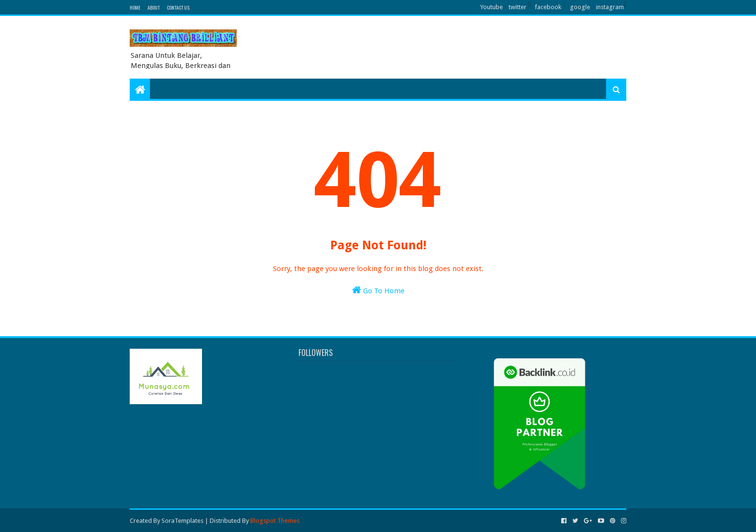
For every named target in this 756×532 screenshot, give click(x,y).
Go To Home (378, 290)
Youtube (492, 7)
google (580, 7)
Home (135, 7)
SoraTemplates (182, 521)
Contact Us (178, 7)
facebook (548, 7)
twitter (518, 7)
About (154, 7)
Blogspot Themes (275, 521)
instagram (610, 7)
